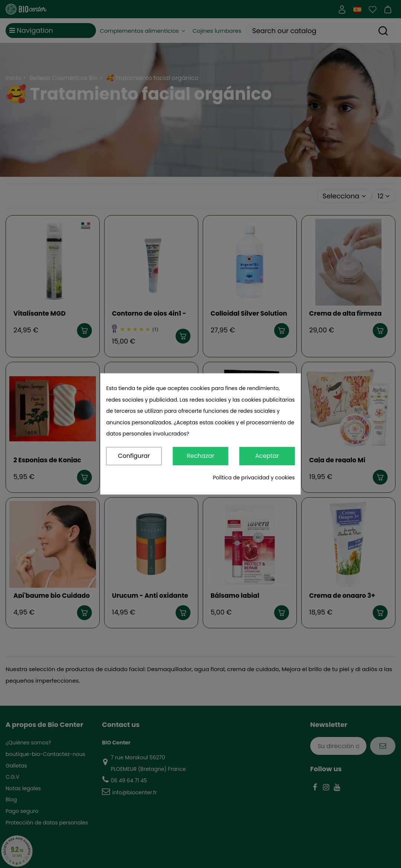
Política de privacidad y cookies (254, 478)
